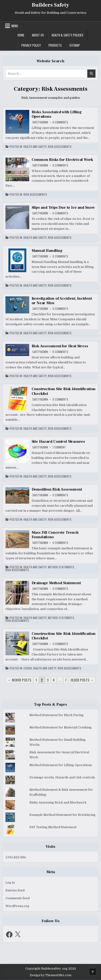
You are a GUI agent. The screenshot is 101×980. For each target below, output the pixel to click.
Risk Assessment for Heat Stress (60, 346)
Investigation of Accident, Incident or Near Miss (62, 301)
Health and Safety (35, 147)
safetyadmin (40, 122)
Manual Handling (47, 251)
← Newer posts (19, 680)
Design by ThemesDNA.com (50, 975)
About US (38, 35)
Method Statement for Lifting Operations (61, 765)
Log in (10, 883)
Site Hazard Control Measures (58, 442)
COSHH (28, 668)
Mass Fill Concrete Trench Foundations (55, 535)
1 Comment (59, 447)
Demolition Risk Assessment (57, 489)
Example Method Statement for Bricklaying (63, 815)
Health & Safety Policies (67, 35)
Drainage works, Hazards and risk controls (62, 777)
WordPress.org (17, 906)
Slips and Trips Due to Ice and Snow (63, 208)
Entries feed (15, 890)
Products (55, 45)
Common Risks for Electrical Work (63, 160)
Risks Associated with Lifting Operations (57, 114)
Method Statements (61, 567)
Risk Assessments (60, 147)
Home (21, 35)
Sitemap (75, 45)
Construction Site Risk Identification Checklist (64, 391)
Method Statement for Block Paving (57, 715)
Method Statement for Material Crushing (61, 727)
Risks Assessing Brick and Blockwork (58, 802)
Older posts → (82, 680)
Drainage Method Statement (56, 583)
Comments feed (17, 898)
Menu (15, 26)
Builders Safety (50, 5)
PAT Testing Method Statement (53, 827)
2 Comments (60, 644)
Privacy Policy (31, 45)
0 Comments (60, 122)
